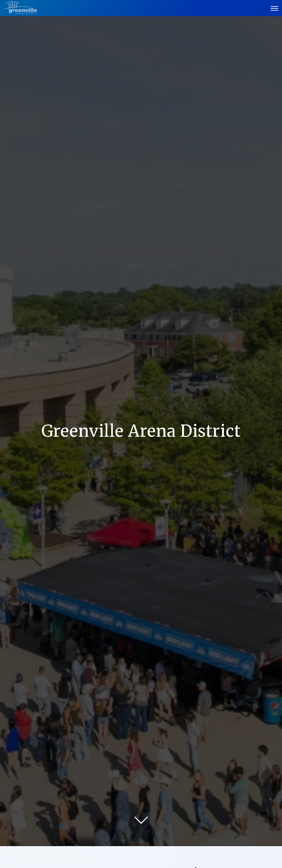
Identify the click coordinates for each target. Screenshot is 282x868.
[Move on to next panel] (141, 817)
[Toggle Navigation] (275, 8)
